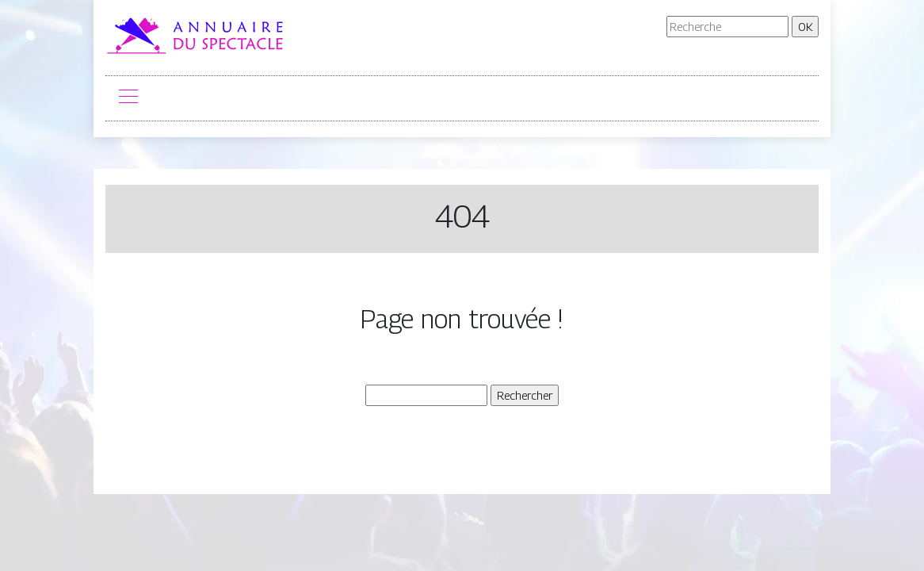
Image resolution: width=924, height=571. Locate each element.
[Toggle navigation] (128, 98)
